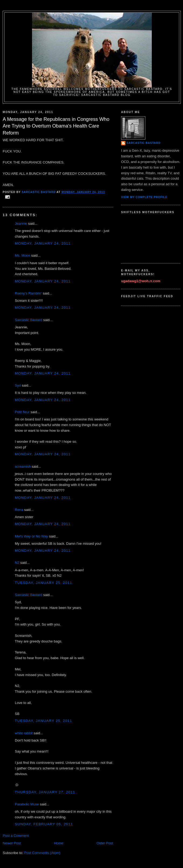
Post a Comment (16, 836)
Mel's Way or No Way (31, 536)
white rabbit (24, 733)
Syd (18, 385)
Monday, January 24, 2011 (43, 243)
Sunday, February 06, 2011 (44, 824)
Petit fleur (22, 412)
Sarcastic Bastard (29, 320)
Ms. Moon (22, 255)
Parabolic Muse (27, 804)
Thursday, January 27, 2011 (45, 792)
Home (59, 843)
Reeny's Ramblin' (28, 293)
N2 (17, 563)
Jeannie (21, 224)
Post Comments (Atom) (42, 853)
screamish (23, 466)
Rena (19, 510)
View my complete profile (144, 197)
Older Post (105, 843)
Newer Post (12, 843)
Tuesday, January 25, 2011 (43, 583)
